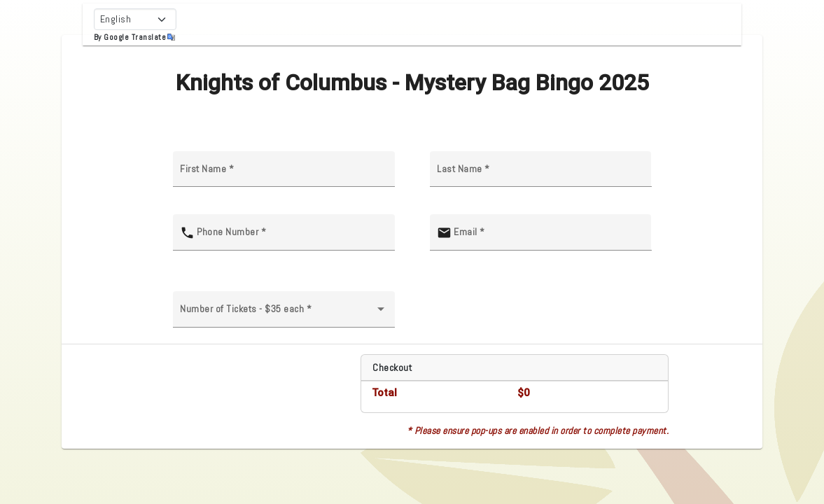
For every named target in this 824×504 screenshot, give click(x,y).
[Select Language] (135, 19)
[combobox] (284, 314)
